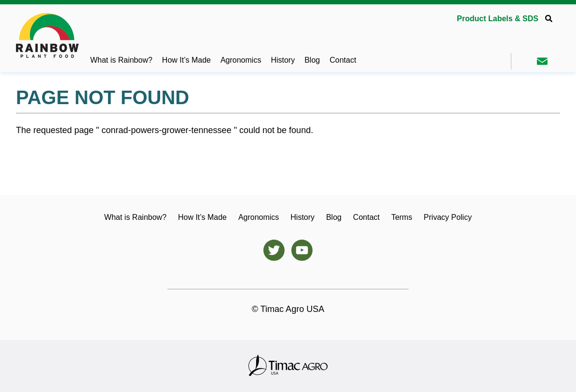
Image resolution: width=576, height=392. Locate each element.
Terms (402, 217)
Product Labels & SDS (498, 19)
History (283, 60)
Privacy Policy (448, 217)
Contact (343, 60)
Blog (312, 60)
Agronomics (241, 60)
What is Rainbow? (121, 60)
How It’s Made (186, 60)
